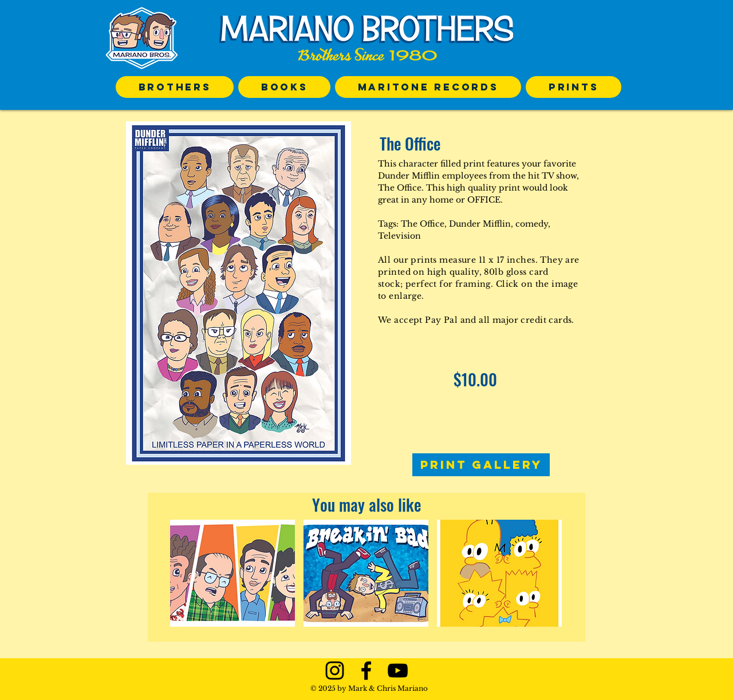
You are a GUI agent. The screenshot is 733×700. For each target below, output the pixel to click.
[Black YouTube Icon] (398, 671)
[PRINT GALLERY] (481, 465)
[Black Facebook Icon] (366, 671)
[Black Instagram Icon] (335, 671)
